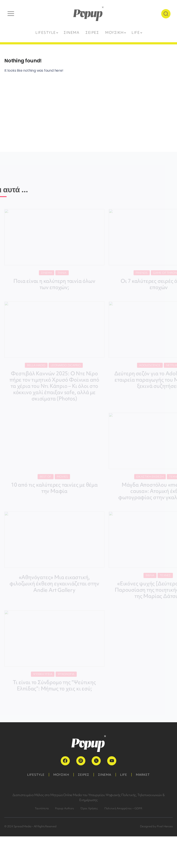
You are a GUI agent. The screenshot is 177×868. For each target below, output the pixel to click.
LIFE (124, 775)
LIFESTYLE (36, 775)
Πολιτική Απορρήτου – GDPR (123, 808)
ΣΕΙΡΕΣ (84, 775)
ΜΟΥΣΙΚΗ (61, 775)
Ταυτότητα (42, 808)
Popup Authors (65, 808)
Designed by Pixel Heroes (156, 826)
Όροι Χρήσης (89, 808)
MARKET (143, 775)
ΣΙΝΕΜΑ (105, 775)
